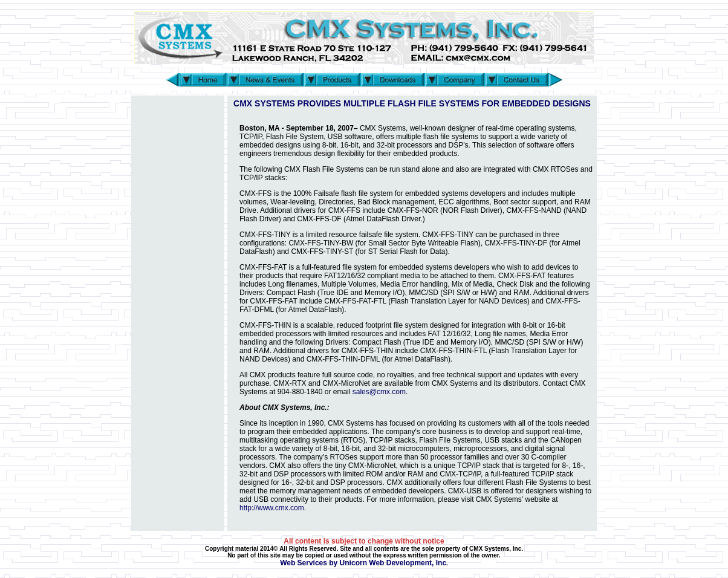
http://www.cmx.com (272, 508)
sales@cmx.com (379, 392)
